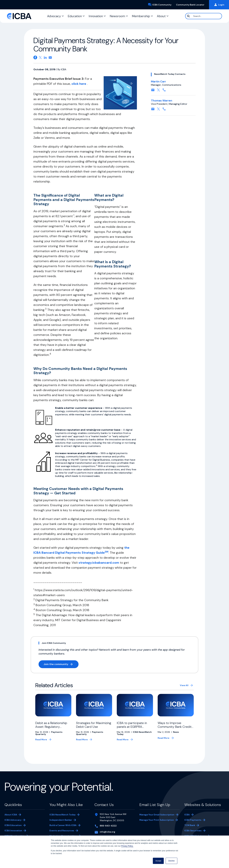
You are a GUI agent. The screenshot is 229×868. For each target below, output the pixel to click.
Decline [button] (171, 861)
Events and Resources (62, 831)
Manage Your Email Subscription (157, 815)
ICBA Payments (194, 820)
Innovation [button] (96, 16)
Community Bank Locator (191, 5)
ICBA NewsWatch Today (63, 815)
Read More (41, 739)
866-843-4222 (108, 826)
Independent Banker (61, 820)
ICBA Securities (193, 831)
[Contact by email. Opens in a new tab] (153, 91)
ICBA (187, 815)
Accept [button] (158, 861)
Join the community (61, 665)
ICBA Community (161, 5)
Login (219, 5)
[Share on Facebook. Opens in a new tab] (35, 57)
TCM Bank (194, 826)
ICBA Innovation (13, 831)
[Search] (204, 16)
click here (79, 84)
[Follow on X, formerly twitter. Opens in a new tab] (158, 91)
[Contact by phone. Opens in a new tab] (164, 91)
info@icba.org (107, 832)
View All (184, 685)
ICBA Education (13, 825)
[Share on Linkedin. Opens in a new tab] (45, 57)
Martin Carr (158, 82)
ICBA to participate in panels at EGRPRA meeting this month (132, 727)
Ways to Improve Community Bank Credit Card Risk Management (175, 727)
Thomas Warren (162, 101)
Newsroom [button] (117, 16)
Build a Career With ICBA (63, 825)
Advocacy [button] (54, 16)
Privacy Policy (127, 846)
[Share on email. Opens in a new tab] (50, 57)
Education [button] (75, 16)
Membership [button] (141, 16)
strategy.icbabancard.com (99, 563)
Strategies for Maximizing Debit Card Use (94, 725)
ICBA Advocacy (13, 820)
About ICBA (11, 815)
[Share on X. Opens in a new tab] (40, 57)
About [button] (161, 16)
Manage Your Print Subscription (157, 820)
